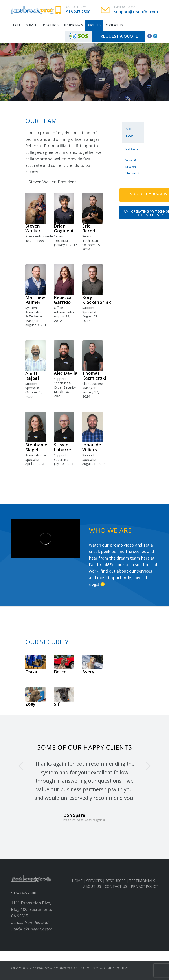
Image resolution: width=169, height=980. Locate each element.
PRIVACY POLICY (144, 886)
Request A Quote (119, 36)
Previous (21, 766)
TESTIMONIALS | (144, 881)
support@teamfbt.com (136, 12)
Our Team (130, 132)
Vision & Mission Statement (132, 166)
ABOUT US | (94, 886)
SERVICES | (96, 881)
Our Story (132, 149)
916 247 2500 (78, 12)
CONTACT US (116, 886)
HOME (77, 881)
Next (148, 766)
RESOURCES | (117, 881)
